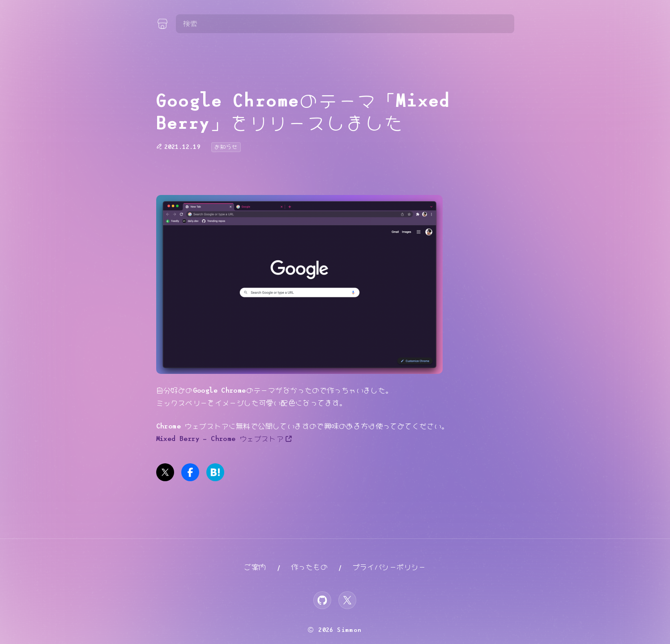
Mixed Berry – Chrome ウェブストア (220, 439)
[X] (347, 600)
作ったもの (309, 567)
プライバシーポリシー (389, 567)
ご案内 (255, 567)
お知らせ (226, 147)
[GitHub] (322, 600)
